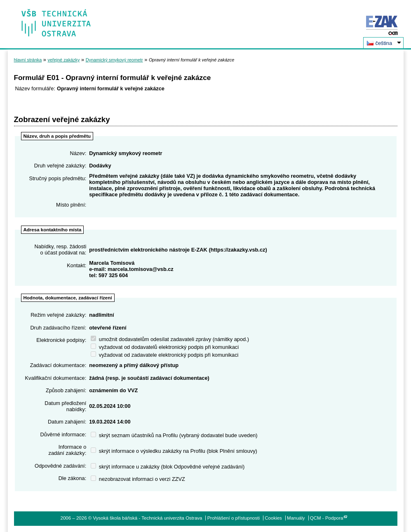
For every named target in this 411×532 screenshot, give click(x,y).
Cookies (273, 518)
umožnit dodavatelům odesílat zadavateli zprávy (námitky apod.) (170, 339)
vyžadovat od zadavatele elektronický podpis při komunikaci (164, 355)
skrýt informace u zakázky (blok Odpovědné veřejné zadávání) (168, 467)
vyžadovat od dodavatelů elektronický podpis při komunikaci (165, 347)
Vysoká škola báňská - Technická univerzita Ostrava (56, 20)
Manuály (296, 518)
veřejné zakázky (63, 60)
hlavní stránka (28, 60)
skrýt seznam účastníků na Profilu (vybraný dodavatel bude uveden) (174, 435)
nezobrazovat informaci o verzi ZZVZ (138, 479)
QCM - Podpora (327, 518)
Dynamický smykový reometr (114, 60)
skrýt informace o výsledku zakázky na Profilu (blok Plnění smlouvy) (174, 451)
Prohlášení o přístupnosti (234, 518)
